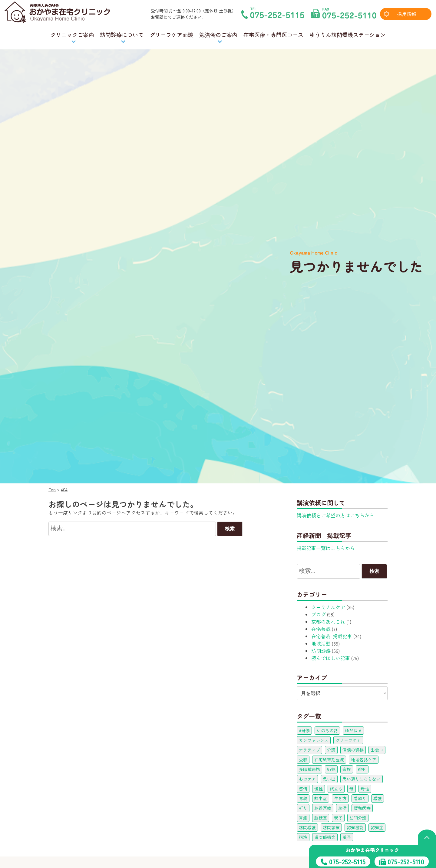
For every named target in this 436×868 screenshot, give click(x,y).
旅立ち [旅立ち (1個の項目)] (336, 789)
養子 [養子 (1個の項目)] (347, 837)
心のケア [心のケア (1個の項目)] (307, 779)
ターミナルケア (328, 607)
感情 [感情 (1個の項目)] (303, 789)
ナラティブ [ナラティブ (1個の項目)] (309, 750)
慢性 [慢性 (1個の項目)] (319, 789)
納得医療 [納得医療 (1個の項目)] (323, 808)
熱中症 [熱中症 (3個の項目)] (321, 798)
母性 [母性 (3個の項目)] (365, 789)
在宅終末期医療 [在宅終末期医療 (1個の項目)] (329, 760)
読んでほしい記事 (331, 658)
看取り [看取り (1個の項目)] (360, 798)
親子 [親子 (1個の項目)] (338, 818)
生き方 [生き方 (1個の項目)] (340, 798)
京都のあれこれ (328, 622)
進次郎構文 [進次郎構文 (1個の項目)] (325, 837)
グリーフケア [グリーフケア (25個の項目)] (348, 740)
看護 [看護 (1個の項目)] (378, 798)
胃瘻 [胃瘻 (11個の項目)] (303, 818)
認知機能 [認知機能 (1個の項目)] (355, 827)
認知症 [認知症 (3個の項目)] (377, 827)
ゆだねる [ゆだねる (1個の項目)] (353, 730)
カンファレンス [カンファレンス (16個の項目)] (314, 740)
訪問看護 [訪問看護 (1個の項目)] (307, 827)
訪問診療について (122, 35)
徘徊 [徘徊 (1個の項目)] (362, 769)
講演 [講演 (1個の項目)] (303, 837)
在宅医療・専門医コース (273, 35)
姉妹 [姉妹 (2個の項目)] (331, 769)
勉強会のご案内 (218, 35)
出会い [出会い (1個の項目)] (377, 750)
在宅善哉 (321, 629)
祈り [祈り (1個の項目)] (303, 808)
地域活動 (321, 643)
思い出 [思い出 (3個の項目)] (329, 779)
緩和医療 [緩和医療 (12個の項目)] (362, 808)
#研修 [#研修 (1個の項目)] (304, 730)
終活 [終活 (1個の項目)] (342, 808)
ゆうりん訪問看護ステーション (348, 35)
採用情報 (407, 14)
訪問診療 (321, 651)
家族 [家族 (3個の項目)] (347, 769)
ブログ (319, 614)
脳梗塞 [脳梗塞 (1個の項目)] (321, 818)
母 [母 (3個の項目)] (352, 789)
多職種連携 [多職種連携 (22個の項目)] (309, 769)
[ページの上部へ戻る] (427, 837)
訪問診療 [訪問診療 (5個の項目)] (331, 827)
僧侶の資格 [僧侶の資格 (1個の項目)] (353, 750)
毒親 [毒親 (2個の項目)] (303, 798)
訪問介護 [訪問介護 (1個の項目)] (358, 818)
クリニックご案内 (72, 35)
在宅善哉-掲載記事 (332, 636)
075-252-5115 (347, 861)
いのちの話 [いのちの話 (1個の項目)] (327, 730)
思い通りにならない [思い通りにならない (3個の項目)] (362, 779)
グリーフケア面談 (171, 35)
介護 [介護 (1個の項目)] (331, 750)
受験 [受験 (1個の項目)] (303, 760)
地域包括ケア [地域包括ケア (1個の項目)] (364, 760)
